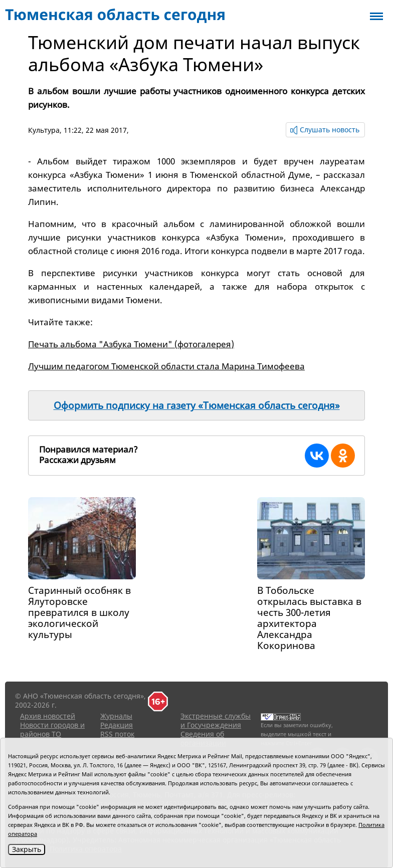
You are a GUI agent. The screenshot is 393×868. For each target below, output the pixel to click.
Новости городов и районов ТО (52, 729)
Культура (44, 130)
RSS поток (117, 734)
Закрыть (27, 849)
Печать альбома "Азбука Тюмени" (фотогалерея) (131, 344)
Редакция (117, 725)
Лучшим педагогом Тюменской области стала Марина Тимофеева (166, 366)
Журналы (116, 716)
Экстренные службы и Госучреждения (216, 720)
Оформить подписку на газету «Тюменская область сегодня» (197, 405)
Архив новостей (48, 716)
